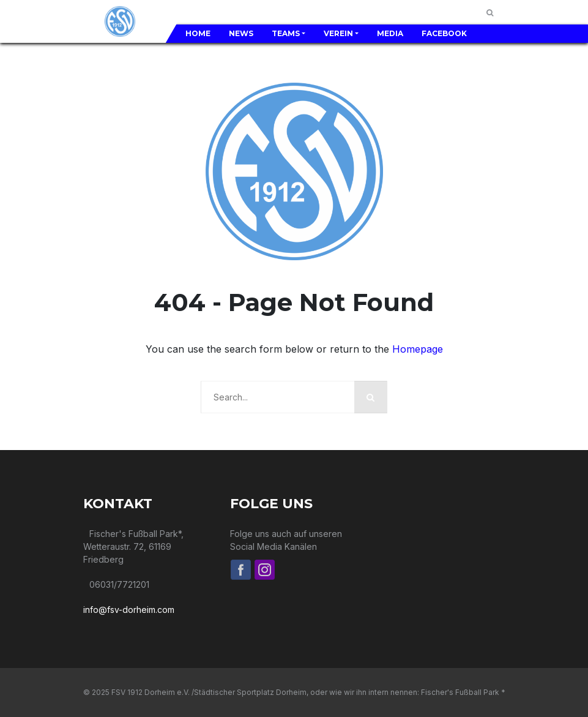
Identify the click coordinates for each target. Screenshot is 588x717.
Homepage (418, 349)
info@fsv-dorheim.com (129, 610)
